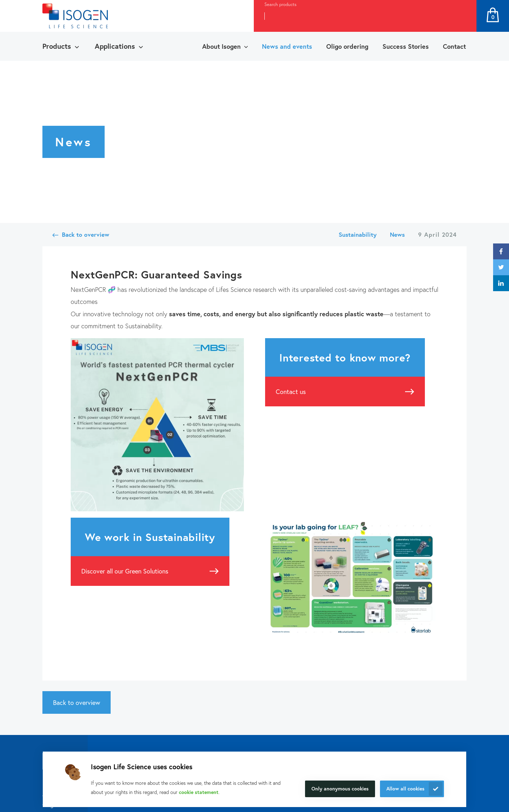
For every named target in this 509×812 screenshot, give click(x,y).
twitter (501, 267)
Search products (280, 4)
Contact (454, 46)
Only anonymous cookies (340, 789)
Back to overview (86, 234)
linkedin (501, 283)
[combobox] (352, 16)
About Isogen (221, 46)
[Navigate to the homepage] (75, 16)
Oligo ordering (347, 46)
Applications (115, 46)
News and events (287, 46)
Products (57, 46)
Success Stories (406, 46)
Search (463, 16)
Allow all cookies (405, 789)
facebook (501, 251)
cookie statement (199, 792)
